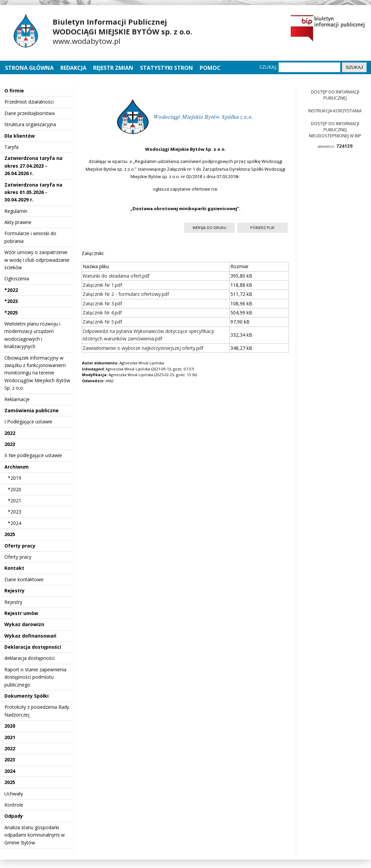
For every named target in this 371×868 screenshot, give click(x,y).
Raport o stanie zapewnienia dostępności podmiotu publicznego (35, 677)
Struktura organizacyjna (30, 124)
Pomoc (210, 68)
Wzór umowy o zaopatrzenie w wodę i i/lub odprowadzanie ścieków (37, 260)
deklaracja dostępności (30, 658)
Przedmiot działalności (29, 102)
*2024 (15, 523)
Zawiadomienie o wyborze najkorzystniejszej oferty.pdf (143, 348)
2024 (10, 771)
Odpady (14, 816)
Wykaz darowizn (24, 624)
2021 (10, 737)
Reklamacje (17, 399)
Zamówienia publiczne (32, 410)
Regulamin (16, 211)
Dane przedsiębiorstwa (30, 113)
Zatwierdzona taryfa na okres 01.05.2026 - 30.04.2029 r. (33, 192)
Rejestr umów (21, 613)
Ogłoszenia (17, 278)
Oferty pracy (20, 546)
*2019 (15, 478)
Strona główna (30, 68)
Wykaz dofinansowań (30, 636)
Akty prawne (18, 222)
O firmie (14, 91)
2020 (10, 726)
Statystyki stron (166, 68)
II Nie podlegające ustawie (33, 455)
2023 (10, 444)
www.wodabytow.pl (87, 41)
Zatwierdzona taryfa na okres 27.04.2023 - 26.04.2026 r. (33, 166)
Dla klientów (20, 136)
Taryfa (11, 147)
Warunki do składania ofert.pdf (116, 276)
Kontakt (14, 568)
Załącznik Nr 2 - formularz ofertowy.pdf (126, 294)
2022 (10, 433)
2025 (10, 534)
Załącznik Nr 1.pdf (102, 285)
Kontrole (14, 805)
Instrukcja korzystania (335, 111)
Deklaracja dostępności (33, 647)
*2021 (15, 500)
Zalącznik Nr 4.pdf (102, 313)
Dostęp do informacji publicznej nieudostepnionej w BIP (335, 130)
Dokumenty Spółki (26, 696)
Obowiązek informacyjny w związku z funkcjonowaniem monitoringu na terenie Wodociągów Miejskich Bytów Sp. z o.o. (37, 373)
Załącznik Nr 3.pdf (102, 303)
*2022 (11, 290)
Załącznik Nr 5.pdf (102, 322)
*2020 (15, 489)
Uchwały (14, 794)
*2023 (11, 301)
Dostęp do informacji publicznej (335, 95)
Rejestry (15, 591)
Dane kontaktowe (24, 579)
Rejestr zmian (113, 68)
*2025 (11, 313)
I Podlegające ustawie (28, 422)
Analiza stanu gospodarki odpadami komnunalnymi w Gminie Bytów (35, 835)
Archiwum (17, 467)
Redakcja (73, 68)
